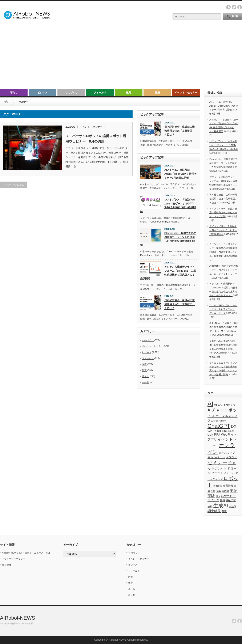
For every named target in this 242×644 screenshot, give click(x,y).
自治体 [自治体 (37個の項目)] (233, 507)
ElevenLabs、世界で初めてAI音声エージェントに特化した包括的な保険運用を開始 (168, 239)
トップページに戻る (14, 185)
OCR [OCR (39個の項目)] (210, 435)
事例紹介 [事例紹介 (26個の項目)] (218, 486)
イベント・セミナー (186, 93)
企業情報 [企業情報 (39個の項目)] (228, 486)
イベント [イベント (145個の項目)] (225, 439)
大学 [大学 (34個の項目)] (218, 491)
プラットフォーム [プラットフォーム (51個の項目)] (223, 473)
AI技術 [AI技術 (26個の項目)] (215, 421)
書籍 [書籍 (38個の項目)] (222, 500)
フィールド (100, 93)
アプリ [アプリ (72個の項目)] (212, 439)
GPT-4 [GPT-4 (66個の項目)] (212, 431)
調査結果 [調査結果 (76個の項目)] (214, 511)
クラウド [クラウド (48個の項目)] (231, 457)
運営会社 (7, 565)
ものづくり (71, 93)
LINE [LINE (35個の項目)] (225, 431)
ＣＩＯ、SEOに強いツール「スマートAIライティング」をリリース (223, 309)
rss (228, 7)
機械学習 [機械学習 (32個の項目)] (231, 500)
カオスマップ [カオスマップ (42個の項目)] (227, 453)
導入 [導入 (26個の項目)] (218, 496)
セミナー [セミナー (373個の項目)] (217, 462)
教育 (129, 93)
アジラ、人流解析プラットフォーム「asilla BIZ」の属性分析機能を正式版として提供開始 (168, 273)
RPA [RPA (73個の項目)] (217, 434)
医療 (157, 93)
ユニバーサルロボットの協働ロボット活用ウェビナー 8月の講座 (96, 139)
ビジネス (43, 93)
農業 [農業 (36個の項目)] (224, 511)
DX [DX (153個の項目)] (234, 426)
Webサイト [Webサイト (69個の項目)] (229, 434)
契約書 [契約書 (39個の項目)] (225, 491)
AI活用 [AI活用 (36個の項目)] (222, 421)
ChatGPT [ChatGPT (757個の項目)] (219, 426)
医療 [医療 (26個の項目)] (213, 491)
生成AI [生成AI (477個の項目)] (221, 506)
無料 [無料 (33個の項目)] (210, 506)
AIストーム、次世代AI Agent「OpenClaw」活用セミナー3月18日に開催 (180, 174)
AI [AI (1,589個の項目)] (210, 404)
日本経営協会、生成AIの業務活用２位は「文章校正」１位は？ (180, 131)
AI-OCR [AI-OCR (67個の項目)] (219, 405)
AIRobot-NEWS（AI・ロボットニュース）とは (26, 553)
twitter (234, 7)
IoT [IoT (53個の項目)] (219, 431)
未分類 (146, 382)
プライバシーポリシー (13, 559)
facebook (240, 7)
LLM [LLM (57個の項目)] (231, 431)
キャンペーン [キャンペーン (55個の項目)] (216, 457)
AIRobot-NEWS (18, 618)
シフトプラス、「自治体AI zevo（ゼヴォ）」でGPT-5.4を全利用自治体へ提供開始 (168, 206)
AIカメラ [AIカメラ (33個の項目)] (231, 405)
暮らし (14, 93)
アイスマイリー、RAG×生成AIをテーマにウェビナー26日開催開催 (223, 230)
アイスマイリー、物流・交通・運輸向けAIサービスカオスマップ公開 (223, 213)
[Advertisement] (121, 57)
